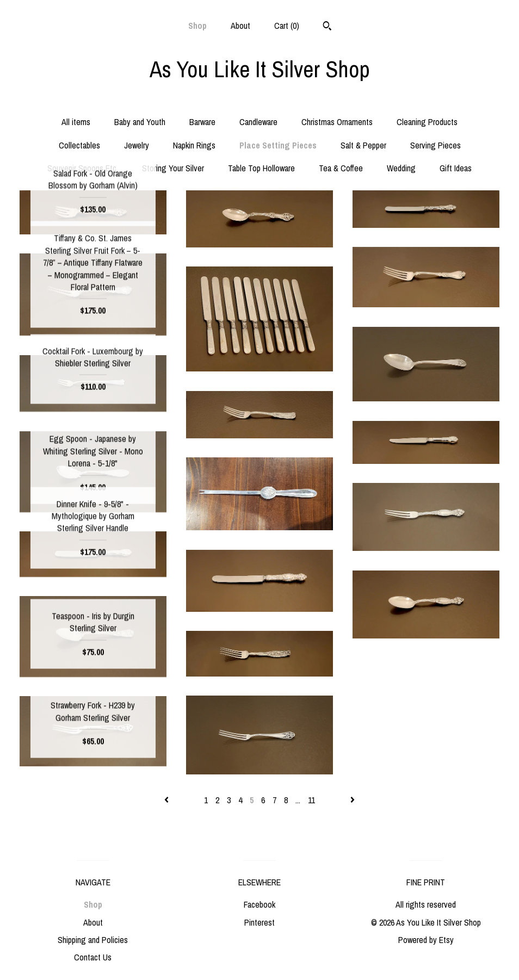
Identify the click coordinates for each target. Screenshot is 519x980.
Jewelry (137, 145)
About (240, 26)
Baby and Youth (140, 122)
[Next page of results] (353, 800)
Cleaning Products (427, 122)
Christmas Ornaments (337, 122)
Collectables (79, 145)
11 (311, 800)
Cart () (287, 26)
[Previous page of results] (168, 800)
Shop (197, 26)
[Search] (327, 27)
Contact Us (93, 957)
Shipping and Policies (93, 940)
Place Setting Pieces (278, 145)
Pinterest (259, 922)
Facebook (259, 904)
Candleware (258, 122)
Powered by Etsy (426, 940)
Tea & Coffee (341, 168)
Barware (202, 122)
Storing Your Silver (173, 168)
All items (76, 122)
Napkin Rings (194, 145)
